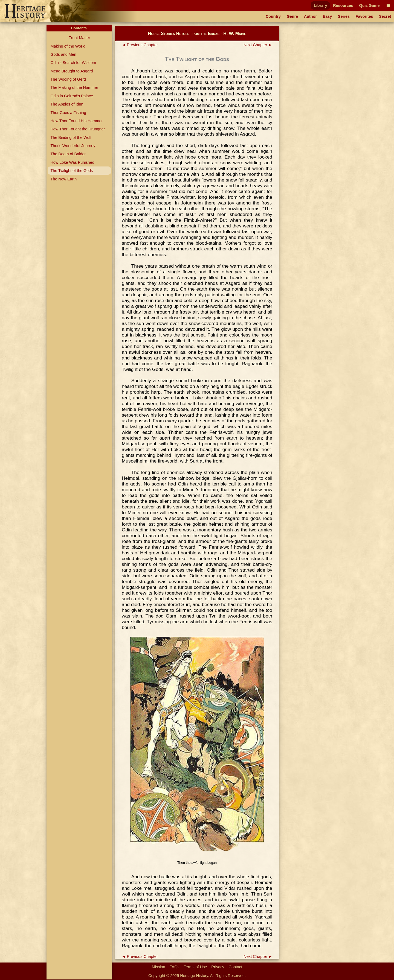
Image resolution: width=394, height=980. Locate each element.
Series (344, 16)
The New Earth (63, 179)
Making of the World (68, 46)
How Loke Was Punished (72, 162)
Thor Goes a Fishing (68, 113)
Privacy (218, 967)
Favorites (364, 16)
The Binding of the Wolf (71, 138)
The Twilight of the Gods (72, 171)
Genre (292, 16)
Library (321, 5)
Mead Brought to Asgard (72, 71)
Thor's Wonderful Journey (73, 146)
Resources (343, 5)
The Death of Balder (68, 154)
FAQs (175, 967)
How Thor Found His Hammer (76, 121)
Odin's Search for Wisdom (73, 63)
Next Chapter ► (258, 45)
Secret (385, 16)
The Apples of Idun (67, 104)
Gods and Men (63, 54)
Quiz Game (369, 5)
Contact (236, 967)
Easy (328, 16)
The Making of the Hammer (74, 87)
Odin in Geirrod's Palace (72, 96)
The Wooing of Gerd (68, 79)
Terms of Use (195, 967)
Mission (159, 967)
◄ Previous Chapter (140, 45)
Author (310, 16)
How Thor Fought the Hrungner (78, 129)
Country (273, 16)
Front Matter (79, 38)
